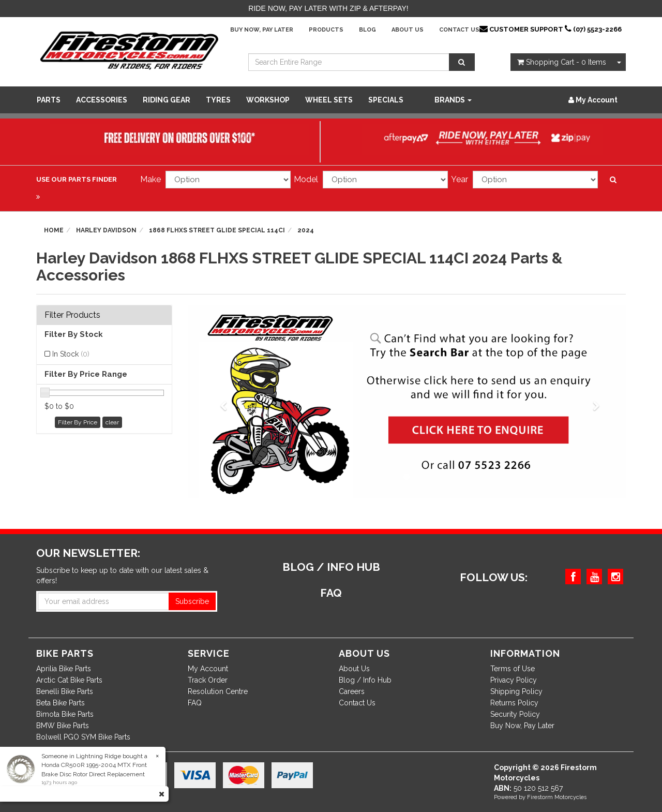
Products (326, 30)
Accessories (102, 100)
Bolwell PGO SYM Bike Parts (83, 737)
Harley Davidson (106, 230)
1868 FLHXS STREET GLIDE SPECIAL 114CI (217, 230)
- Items (562, 62)
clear (112, 422)
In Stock (71, 354)
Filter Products (72, 315)
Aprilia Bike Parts (64, 669)
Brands (453, 100)
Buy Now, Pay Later (262, 30)
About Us (408, 30)
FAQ (195, 703)
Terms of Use (513, 669)
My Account (208, 669)
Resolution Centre (218, 691)
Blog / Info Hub (365, 680)
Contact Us (459, 30)
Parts (49, 100)
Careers (352, 691)
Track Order (208, 680)
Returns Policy (514, 703)
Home (54, 230)
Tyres (218, 100)
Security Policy (515, 714)
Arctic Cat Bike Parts (69, 680)
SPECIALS (386, 100)
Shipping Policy (516, 691)
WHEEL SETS (329, 100)
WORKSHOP (268, 100)
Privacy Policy (514, 680)
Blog (367, 30)
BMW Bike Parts (63, 726)
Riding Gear (167, 100)
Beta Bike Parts (61, 703)
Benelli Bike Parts (65, 691)
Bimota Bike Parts (65, 714)
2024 (306, 230)
